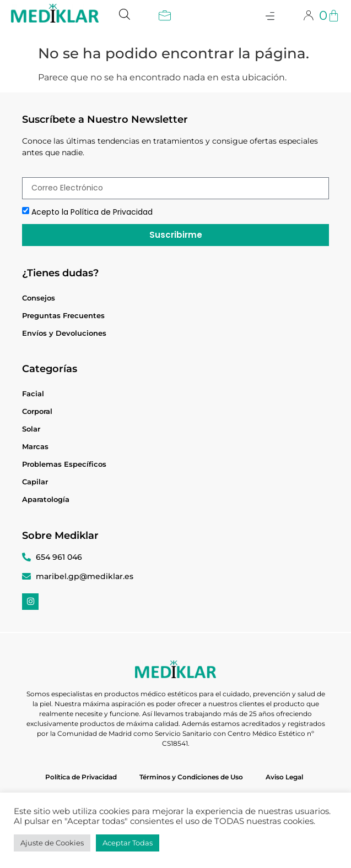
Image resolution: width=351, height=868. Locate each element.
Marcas (35, 446)
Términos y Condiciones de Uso (191, 777)
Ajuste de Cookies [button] (52, 843)
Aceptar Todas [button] (128, 843)
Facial (33, 394)
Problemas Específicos (64, 464)
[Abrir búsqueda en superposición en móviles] (125, 13)
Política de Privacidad (81, 777)
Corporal (37, 411)
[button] (164, 17)
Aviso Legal (284, 777)
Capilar (35, 482)
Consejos (39, 298)
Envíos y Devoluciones (64, 333)
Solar (31, 429)
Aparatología (46, 499)
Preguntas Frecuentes (63, 315)
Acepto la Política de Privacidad (92, 212)
